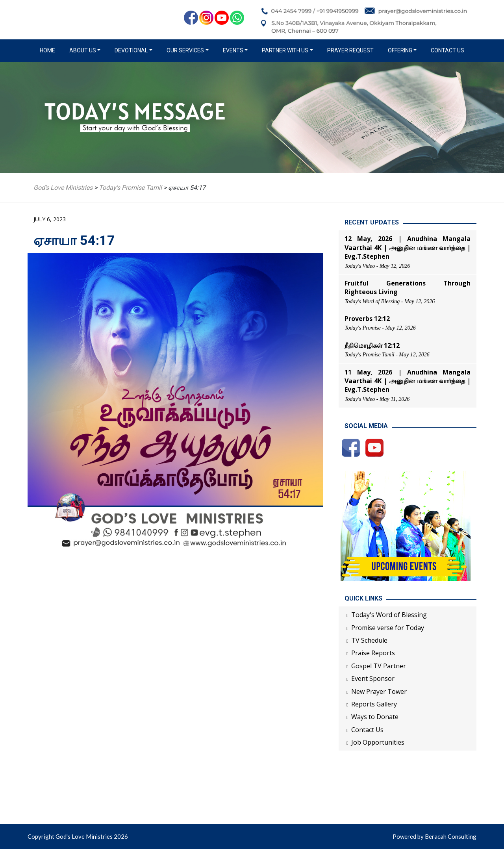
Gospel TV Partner (379, 666)
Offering (400, 50)
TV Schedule (369, 640)
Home (49, 50)
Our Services (185, 50)
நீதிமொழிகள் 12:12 (372, 345)
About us (83, 50)
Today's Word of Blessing (389, 615)
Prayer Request (350, 50)
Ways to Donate (375, 717)
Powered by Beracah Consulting (435, 836)
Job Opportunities (378, 742)
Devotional (131, 50)
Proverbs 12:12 (367, 319)
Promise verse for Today (388, 628)
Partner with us (285, 50)
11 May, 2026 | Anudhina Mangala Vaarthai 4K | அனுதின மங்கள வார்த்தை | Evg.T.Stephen (408, 381)
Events (233, 50)
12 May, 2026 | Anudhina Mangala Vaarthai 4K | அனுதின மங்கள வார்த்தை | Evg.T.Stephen (408, 247)
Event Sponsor (373, 678)
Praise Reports (373, 653)
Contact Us (447, 50)
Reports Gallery (374, 704)
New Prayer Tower (379, 691)
